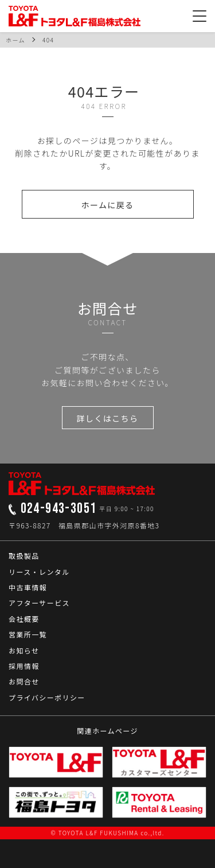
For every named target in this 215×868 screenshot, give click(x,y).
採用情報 (24, 666)
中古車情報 (28, 587)
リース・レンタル (39, 572)
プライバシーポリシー (47, 697)
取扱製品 (24, 556)
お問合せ (24, 681)
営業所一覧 (28, 634)
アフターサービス (39, 603)
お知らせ (24, 650)
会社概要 (24, 619)
